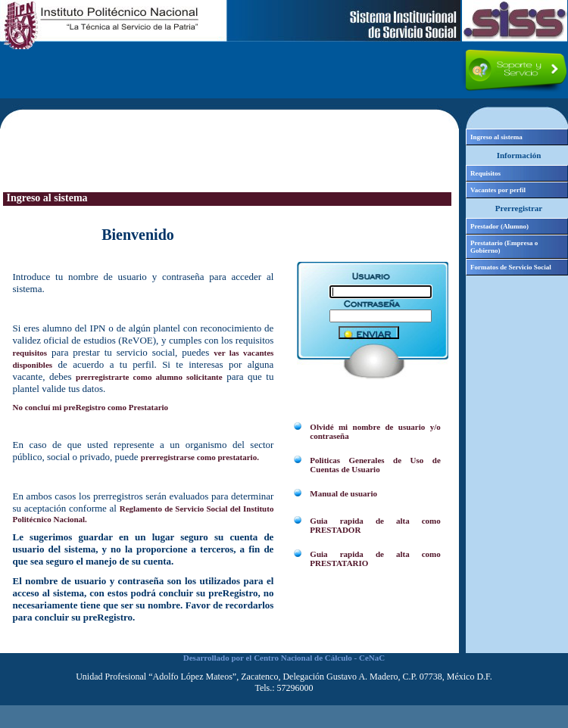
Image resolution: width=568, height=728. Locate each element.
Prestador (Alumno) (499, 226)
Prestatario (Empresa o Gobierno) (504, 247)
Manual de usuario (343, 493)
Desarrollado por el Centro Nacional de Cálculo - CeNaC (284, 658)
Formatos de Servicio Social (511, 267)
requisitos (30, 353)
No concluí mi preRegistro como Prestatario (91, 407)
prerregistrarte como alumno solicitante (149, 377)
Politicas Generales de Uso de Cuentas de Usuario (375, 465)
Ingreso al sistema (496, 137)
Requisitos (485, 173)
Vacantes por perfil (498, 190)
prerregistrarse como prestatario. (200, 457)
